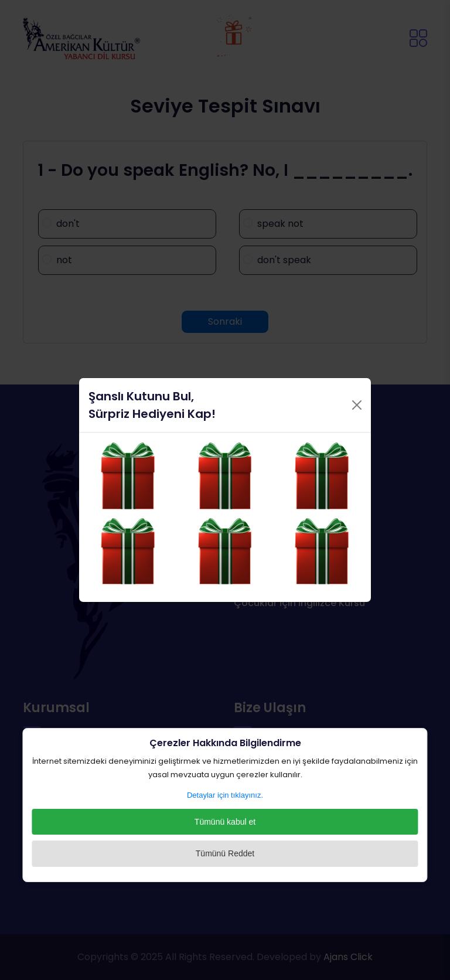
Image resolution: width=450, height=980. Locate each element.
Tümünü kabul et (225, 822)
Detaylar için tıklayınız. (225, 795)
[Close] (357, 401)
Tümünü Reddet (225, 853)
